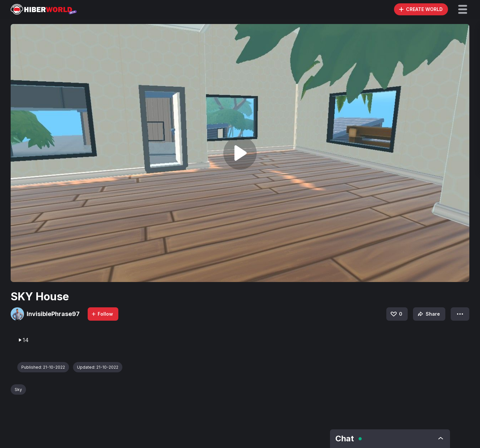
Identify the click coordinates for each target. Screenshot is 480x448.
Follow (102, 314)
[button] (463, 9)
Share (428, 314)
